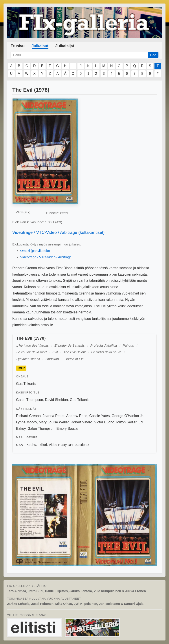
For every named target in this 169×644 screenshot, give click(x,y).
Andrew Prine (77, 416)
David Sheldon (56, 400)
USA (19, 445)
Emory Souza (67, 429)
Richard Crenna (28, 416)
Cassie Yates (100, 416)
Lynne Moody (26, 422)
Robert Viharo (81, 422)
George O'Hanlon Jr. (128, 416)
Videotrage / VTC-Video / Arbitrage (46, 257)
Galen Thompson (29, 400)
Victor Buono (104, 422)
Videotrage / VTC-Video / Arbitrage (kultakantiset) (59, 232)
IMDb (21, 368)
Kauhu (31, 445)
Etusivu (18, 46)
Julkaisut (40, 46)
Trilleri (42, 445)
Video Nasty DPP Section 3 (69, 445)
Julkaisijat (65, 46)
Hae (153, 55)
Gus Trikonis (26, 384)
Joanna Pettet (54, 416)
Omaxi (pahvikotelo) (35, 251)
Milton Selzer (126, 422)
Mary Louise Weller (54, 422)
